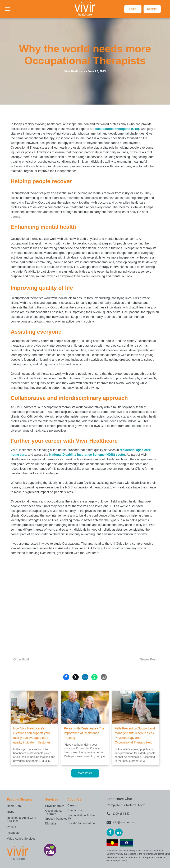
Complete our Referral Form (126, 805)
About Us (74, 800)
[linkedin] (119, 833)
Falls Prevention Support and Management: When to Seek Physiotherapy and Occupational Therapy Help (135, 735)
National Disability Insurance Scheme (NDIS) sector (87, 455)
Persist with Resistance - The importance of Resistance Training (84, 733)
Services (52, 800)
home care (19, 455)
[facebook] (110, 833)
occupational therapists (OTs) (117, 129)
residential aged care (135, 450)
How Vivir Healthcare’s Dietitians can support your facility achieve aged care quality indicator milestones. (32, 735)
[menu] (8, 9)
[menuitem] (25, 806)
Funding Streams (20, 800)
